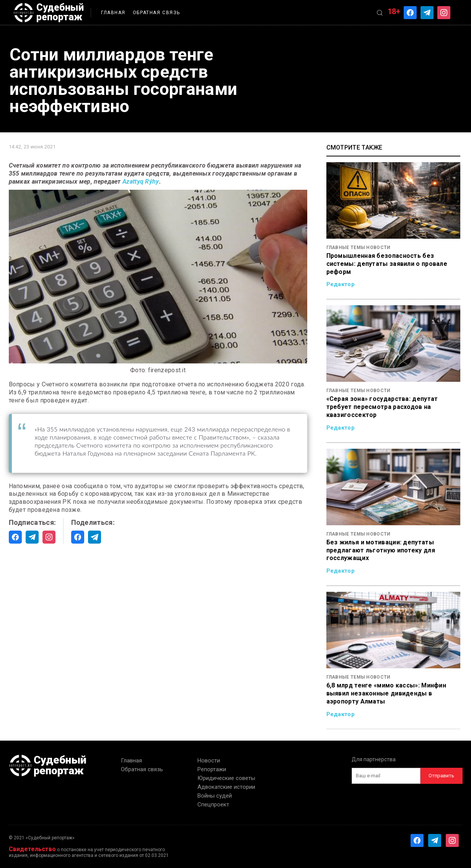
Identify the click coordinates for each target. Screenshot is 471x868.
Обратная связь (156, 13)
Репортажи (212, 769)
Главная (113, 13)
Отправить (441, 776)
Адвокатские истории (226, 787)
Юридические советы (226, 778)
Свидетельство (32, 849)
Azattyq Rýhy (141, 182)
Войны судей (215, 796)
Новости (209, 761)
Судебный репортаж (49, 13)
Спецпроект (213, 804)
